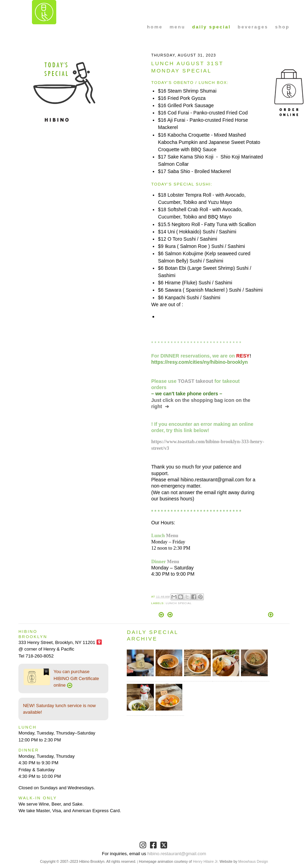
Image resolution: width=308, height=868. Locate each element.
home (155, 27)
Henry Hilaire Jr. (206, 862)
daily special (211, 27)
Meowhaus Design (253, 862)
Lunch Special (179, 603)
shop (282, 27)
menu (177, 27)
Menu (172, 535)
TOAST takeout (195, 381)
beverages (253, 27)
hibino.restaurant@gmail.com (177, 854)
